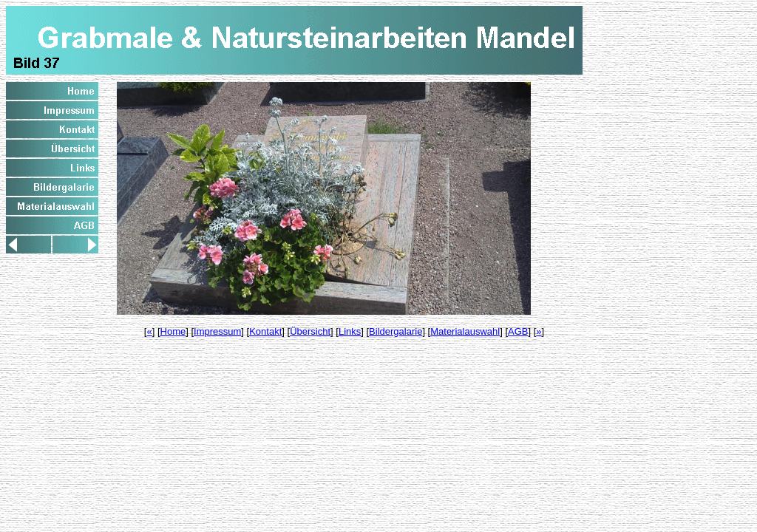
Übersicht (310, 331)
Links (350, 331)
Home (173, 331)
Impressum (217, 331)
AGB (518, 331)
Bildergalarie (396, 331)
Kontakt (265, 331)
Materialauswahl (465, 331)
